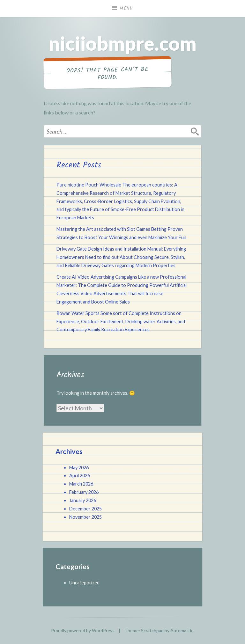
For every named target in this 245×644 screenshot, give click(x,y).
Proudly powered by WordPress (83, 630)
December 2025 (85, 509)
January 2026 (83, 500)
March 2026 (81, 484)
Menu (126, 8)
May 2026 (79, 468)
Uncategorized (84, 583)
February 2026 (84, 492)
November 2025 (85, 517)
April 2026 (80, 476)
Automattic (182, 630)
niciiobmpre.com (122, 43)
